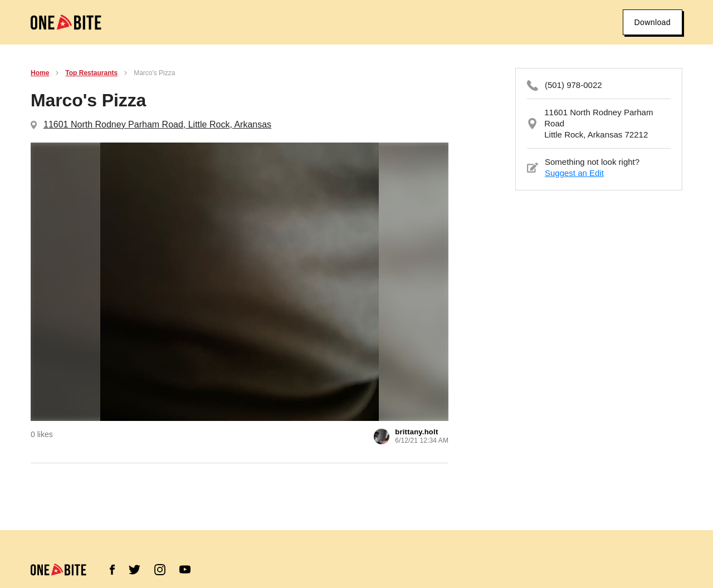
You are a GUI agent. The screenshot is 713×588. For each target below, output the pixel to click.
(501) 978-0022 (573, 85)
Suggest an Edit (574, 173)
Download (653, 22)
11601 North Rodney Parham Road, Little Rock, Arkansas (157, 124)
